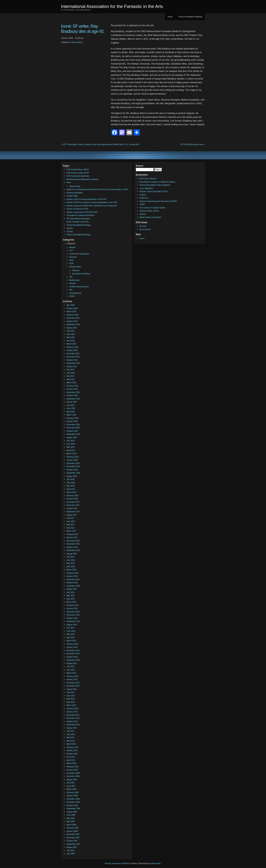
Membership (74, 280)
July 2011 (70, 731)
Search (139, 166)
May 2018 (71, 486)
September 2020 (73, 399)
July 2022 (70, 331)
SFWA (142, 204)
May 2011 (71, 738)
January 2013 (72, 679)
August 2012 (72, 689)
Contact (70, 232)
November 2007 (73, 838)
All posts (143, 226)
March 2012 (71, 705)
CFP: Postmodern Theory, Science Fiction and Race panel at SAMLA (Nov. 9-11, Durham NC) (101, 144)
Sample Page (72, 196)
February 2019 (73, 457)
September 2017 (73, 512)
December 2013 (73, 650)
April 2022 (71, 341)
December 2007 (73, 834)
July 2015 (70, 592)
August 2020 (72, 402)
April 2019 (71, 450)
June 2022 (71, 334)
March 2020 (71, 415)
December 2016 (73, 541)
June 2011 (71, 734)
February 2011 (73, 747)
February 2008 (73, 828)
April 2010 (71, 760)
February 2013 (73, 676)
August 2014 (72, 625)
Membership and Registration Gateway (82, 179)
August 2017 (72, 515)
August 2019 (72, 438)
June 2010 (71, 757)
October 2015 (72, 583)
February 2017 (73, 534)
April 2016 (71, 567)
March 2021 (71, 383)
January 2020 (72, 421)
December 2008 (73, 799)
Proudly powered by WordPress (118, 863)
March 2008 (71, 825)
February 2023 (73, 315)
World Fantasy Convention (150, 217)
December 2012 (73, 683)
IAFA (71, 260)
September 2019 (73, 434)
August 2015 (72, 589)
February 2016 (73, 573)
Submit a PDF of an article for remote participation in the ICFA (92, 202)
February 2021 (73, 386)
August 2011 (72, 728)
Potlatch (143, 195)
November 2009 (73, 776)
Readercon (144, 198)
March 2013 (71, 673)
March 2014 (71, 641)
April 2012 (71, 702)
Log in (142, 238)
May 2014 (71, 634)
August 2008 (72, 812)
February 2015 (73, 605)
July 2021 (70, 370)
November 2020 (73, 392)
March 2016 (71, 570)
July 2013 (70, 667)
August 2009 (72, 780)
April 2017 (71, 528)
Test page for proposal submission (81, 215)
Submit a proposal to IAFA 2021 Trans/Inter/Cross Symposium (92, 206)
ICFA (71, 263)
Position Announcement (79, 287)
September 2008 (73, 809)
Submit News (75, 186)
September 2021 (73, 363)
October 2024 (72, 308)
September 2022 (73, 324)
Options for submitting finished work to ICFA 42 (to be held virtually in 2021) (97, 189)
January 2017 (72, 537)
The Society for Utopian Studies (152, 208)
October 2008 (72, 805)
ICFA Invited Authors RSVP (78, 170)
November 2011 (73, 718)
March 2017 (71, 531)
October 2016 (72, 547)
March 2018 (71, 492)
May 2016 (71, 563)
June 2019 (71, 444)
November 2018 (73, 466)
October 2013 (72, 657)
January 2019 (72, 460)
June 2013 (71, 670)
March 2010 (71, 763)
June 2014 (71, 631)
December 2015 (73, 579)
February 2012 (73, 709)
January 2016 (72, 576)
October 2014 (72, 618)
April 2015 (71, 599)
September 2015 (73, 586)
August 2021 (72, 367)
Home (170, 17)
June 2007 (71, 854)
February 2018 (73, 496)
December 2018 (73, 463)
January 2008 (72, 831)
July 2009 (70, 783)
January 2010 (72, 770)
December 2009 (73, 773)
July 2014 (70, 628)
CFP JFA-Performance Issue (192, 144)
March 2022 (71, 344)
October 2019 (72, 431)
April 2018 (71, 489)
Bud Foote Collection (148, 179)
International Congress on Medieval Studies (157, 182)
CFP (71, 251)
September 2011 (73, 725)
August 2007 (72, 847)
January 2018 (72, 499)
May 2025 (71, 305)
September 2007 (73, 844)
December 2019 (73, 425)
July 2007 (70, 851)
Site (71, 290)
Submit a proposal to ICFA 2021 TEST (82, 212)
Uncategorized (75, 293)
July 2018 (70, 479)
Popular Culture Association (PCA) (154, 192)
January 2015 (72, 608)
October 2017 (72, 509)
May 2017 (71, 525)
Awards (72, 247)
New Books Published (81, 274)
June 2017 (71, 521)
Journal (70, 228)
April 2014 (71, 638)
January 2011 (72, 750)
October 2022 (72, 321)
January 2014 (72, 647)
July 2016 (70, 557)
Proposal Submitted (75, 193)
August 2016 (72, 554)
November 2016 (73, 544)
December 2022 (73, 318)
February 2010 (73, 767)
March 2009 (71, 789)
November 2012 (73, 686)
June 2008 (71, 815)
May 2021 (71, 376)
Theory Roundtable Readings (190, 17)
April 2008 (71, 821)
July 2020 (70, 405)
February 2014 (73, 644)
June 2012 (71, 696)
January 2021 (72, 389)
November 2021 (73, 357)
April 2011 (71, 741)
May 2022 (71, 337)
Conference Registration (79, 254)
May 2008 (71, 818)
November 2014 (73, 615)
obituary (73, 283)
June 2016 (71, 560)
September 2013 (73, 660)
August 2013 (72, 663)
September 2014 (73, 621)
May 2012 (71, 699)
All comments (145, 229)
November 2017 (73, 505)
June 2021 (71, 373)
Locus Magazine (146, 188)
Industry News (76, 42)
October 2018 (72, 470)
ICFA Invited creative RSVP (78, 173)
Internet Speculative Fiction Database (155, 185)
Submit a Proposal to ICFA (77, 209)
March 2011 (71, 744)
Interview (76, 270)
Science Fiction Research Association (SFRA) (158, 201)
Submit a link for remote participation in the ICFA (86, 199)
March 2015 (71, 602)
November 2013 (73, 654)
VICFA (72, 296)
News (69, 182)
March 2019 (71, 454)
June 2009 (71, 786)
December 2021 (73, 354)
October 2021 (72, 360)
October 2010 (72, 754)
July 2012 (70, 692)
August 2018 (72, 476)
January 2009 (72, 796)
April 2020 (71, 412)
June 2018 (71, 483)
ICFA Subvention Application (78, 176)
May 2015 (71, 596)
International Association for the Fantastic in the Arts (112, 6)
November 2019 (73, 428)
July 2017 (70, 518)
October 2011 (72, 721)
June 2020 (71, 408)
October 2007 (72, 841)
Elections (73, 257)
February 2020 (73, 418)
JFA (71, 277)
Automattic (156, 863)
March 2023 (71, 312)
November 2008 (73, 802)
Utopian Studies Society (149, 211)
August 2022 (72, 328)
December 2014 (73, 612)
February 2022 (73, 347)
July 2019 (70, 441)
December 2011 (73, 715)
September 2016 (73, 550)
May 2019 (71, 447)
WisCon (143, 214)
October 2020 (72, 395)
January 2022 (72, 350)
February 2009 (73, 792)
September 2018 (73, 473)
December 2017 (73, 502)
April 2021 (71, 379)
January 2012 (72, 712)
